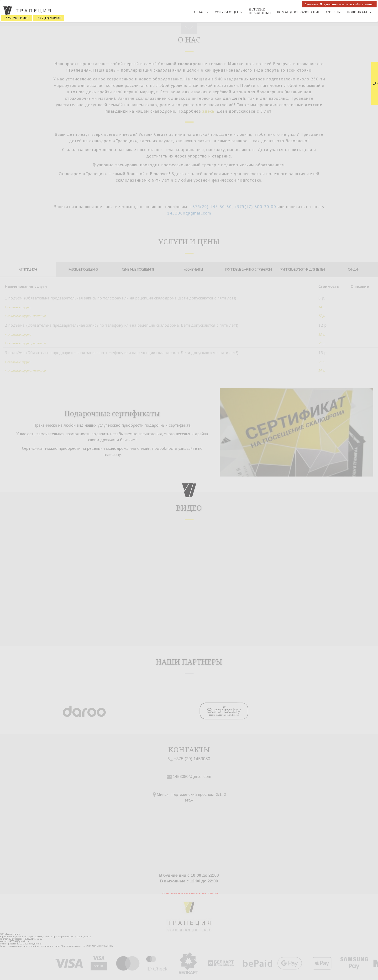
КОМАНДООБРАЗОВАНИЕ (298, 12)
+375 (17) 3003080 (49, 18)
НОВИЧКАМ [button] (359, 12)
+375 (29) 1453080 (17, 18)
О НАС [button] (201, 12)
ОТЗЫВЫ (333, 12)
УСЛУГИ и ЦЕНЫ (229, 12)
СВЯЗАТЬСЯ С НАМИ (375, 83)
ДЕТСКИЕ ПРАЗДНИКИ (260, 11)
